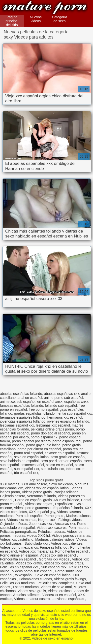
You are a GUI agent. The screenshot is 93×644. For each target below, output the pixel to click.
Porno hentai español (72, 551)
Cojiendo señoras (14, 524)
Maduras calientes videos (55, 539)
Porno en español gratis (33, 500)
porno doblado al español (50, 433)
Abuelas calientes (27, 595)
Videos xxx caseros (52, 528)
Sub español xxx (54, 567)
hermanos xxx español (65, 417)
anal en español (30, 398)
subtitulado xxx (52, 469)
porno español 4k (44, 437)
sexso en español (59, 465)
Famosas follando (54, 547)
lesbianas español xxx (17, 425)
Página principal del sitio (12, 21)
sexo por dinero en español (61, 461)
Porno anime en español (19, 555)
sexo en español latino (31, 457)
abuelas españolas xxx (62, 394)
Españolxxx (64, 504)
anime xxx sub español (18, 402)
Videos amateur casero (32, 599)
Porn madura (78, 528)
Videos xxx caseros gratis (63, 563)
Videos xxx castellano (17, 539)
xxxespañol (24, 575)
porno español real (67, 441)
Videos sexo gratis (32, 591)
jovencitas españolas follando (23, 421)
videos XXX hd (38, 536)
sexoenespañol (32, 465)
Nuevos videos (36, 19)
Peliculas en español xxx (19, 567)
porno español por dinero (31, 441)
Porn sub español (29, 516)
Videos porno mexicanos (19, 547)
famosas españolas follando (22, 406)
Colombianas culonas (35, 579)
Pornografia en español (18, 559)
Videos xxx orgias (39, 504)
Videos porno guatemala (33, 508)
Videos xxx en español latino (47, 488)
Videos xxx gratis (29, 563)
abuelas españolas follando (21, 394)
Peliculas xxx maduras (18, 583)
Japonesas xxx (41, 524)
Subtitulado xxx (37, 543)
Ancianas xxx (65, 524)
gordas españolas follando (34, 413)
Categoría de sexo (59, 19)
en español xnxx (50, 402)
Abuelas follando (66, 500)
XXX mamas (10, 484)
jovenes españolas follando (68, 421)
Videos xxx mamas (22, 520)
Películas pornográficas (18, 532)
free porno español (43, 409)
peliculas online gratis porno (53, 429)
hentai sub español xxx (74, 413)
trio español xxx (26, 473)
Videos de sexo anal (56, 587)
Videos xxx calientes (67, 543)
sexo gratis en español (68, 457)
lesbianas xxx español (53, 425)
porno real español (29, 453)
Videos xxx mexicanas (36, 551)
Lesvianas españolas (68, 599)
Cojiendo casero (13, 496)
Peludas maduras (51, 532)
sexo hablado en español (19, 461)
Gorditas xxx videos (54, 559)
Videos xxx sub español (58, 555)
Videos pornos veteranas (71, 536)
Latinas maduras (26, 587)
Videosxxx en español (59, 595)
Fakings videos (70, 520)
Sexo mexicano (61, 484)
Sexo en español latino (53, 575)
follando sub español (61, 406)
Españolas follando (68, 508)
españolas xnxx (76, 402)
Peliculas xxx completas (56, 583)
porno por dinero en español (39, 449)
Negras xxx (47, 520)
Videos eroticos (60, 591)
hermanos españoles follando (23, 417)
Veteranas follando (41, 496)
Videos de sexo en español (45, 8)
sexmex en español (60, 453)
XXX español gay (42, 512)
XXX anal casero (34, 484)
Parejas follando (66, 492)
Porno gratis (54, 516)
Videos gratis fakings (70, 579)
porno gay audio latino (43, 445)
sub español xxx (27, 469)
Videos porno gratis (37, 492)
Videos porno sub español (33, 571)
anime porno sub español (63, 398)
